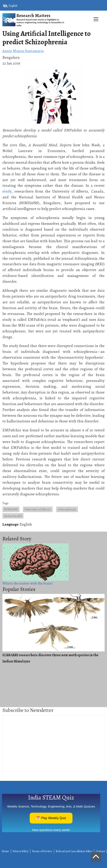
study (7, 191)
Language (11, 524)
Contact (100, 851)
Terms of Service (42, 851)
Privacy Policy (21, 851)
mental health (13, 516)
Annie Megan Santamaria (23, 51)
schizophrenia (67, 509)
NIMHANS (11, 509)
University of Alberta (38, 509)
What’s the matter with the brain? (28, 583)
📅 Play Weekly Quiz (51, 818)
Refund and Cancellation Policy (74, 851)
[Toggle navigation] (53, 28)
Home (6, 851)
